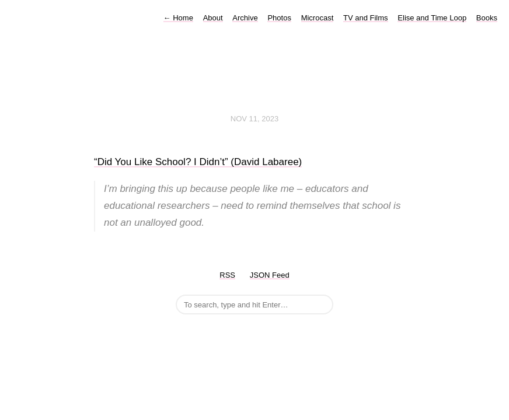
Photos (279, 18)
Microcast (318, 18)
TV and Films (366, 18)
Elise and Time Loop (432, 18)
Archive (245, 18)
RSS (227, 275)
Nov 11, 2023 (254, 119)
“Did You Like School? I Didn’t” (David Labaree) (198, 162)
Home (178, 18)
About (213, 18)
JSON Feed (270, 275)
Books (487, 18)
